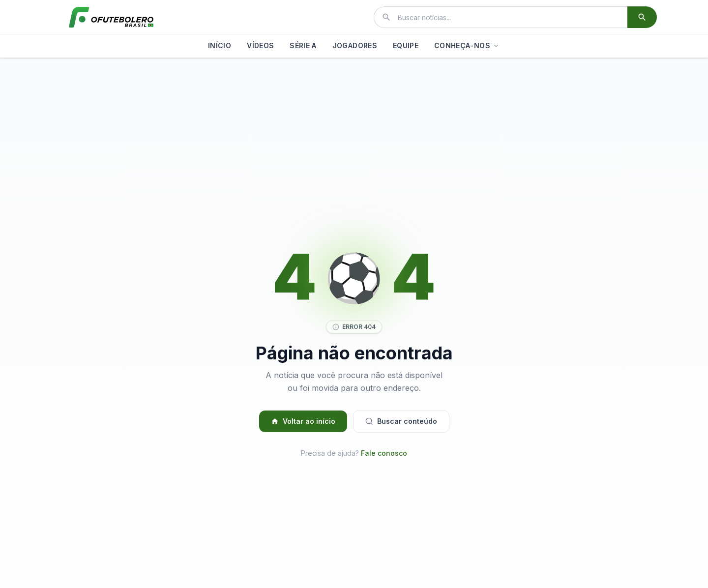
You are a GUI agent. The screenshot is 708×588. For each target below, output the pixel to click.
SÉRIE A (303, 45)
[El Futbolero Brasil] (111, 17)
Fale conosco (384, 453)
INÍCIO (220, 45)
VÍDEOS (260, 45)
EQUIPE (406, 45)
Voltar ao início (303, 421)
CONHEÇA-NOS (467, 45)
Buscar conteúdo (401, 421)
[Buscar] (642, 17)
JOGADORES (355, 45)
